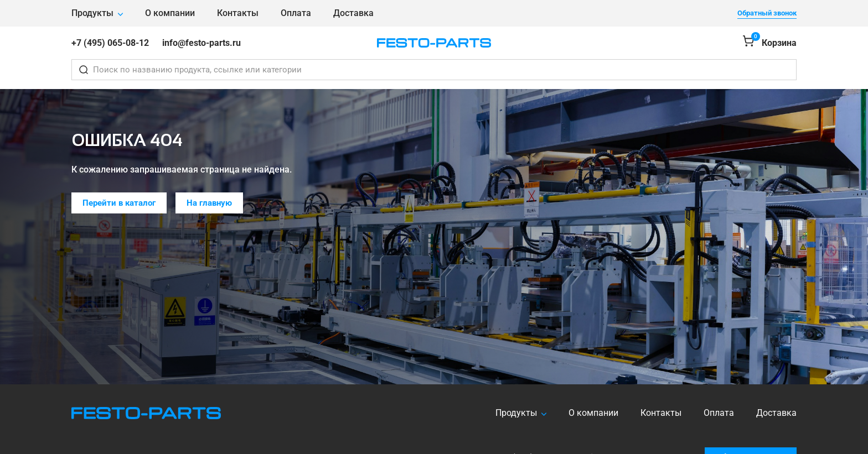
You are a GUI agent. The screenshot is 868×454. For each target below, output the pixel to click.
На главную (209, 203)
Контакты (238, 13)
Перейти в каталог (119, 203)
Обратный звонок (767, 13)
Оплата (296, 13)
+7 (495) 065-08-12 (110, 43)
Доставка (353, 13)
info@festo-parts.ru (201, 43)
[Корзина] (770, 43)
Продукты (92, 13)
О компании (170, 13)
